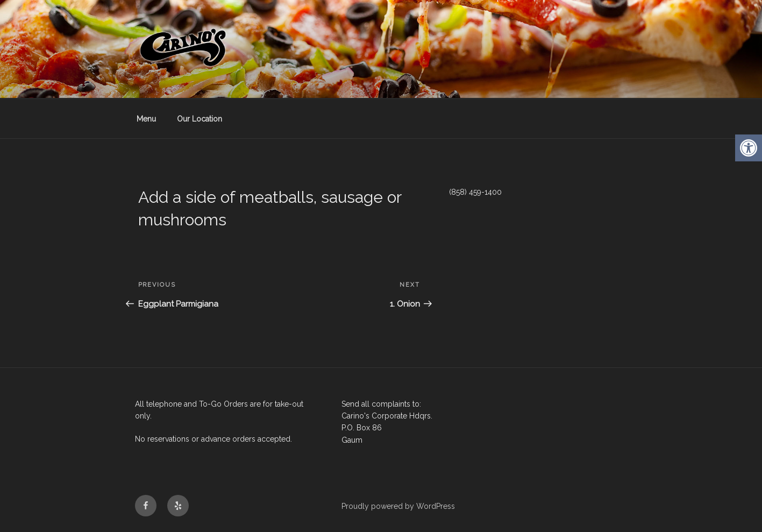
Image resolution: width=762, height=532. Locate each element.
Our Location (200, 119)
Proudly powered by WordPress (398, 506)
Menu (146, 119)
